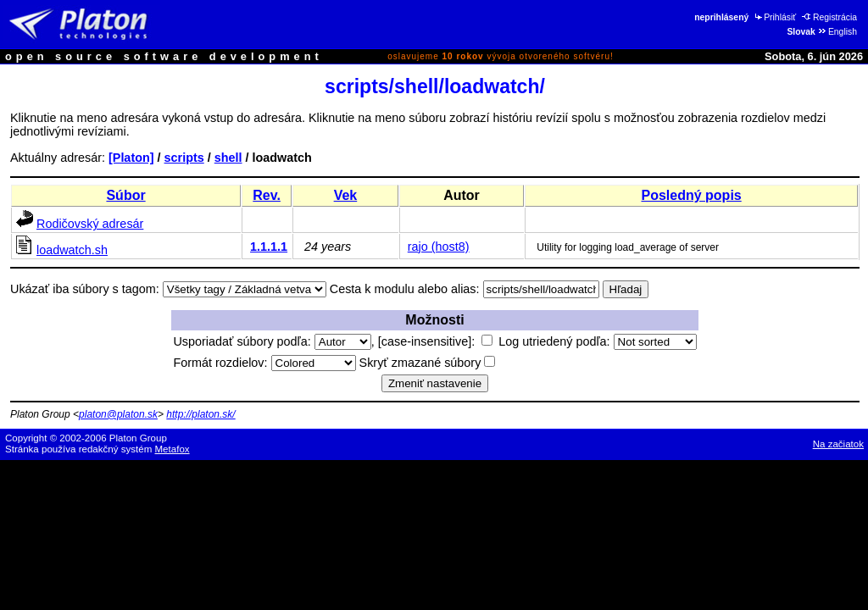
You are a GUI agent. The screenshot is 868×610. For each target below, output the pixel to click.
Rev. (267, 195)
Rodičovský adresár (90, 224)
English (837, 32)
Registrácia (829, 17)
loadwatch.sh (72, 250)
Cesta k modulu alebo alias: (405, 289)
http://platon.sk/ (200, 414)
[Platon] (131, 158)
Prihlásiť (774, 17)
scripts (184, 158)
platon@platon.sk (118, 414)
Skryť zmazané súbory (428, 363)
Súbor (125, 195)
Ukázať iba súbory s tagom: (85, 289)
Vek (346, 195)
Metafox (172, 449)
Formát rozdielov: (264, 363)
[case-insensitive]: (435, 341)
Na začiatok (838, 444)
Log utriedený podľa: (597, 341)
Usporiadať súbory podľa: (272, 341)
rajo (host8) (439, 247)
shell (228, 158)
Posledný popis (691, 195)
